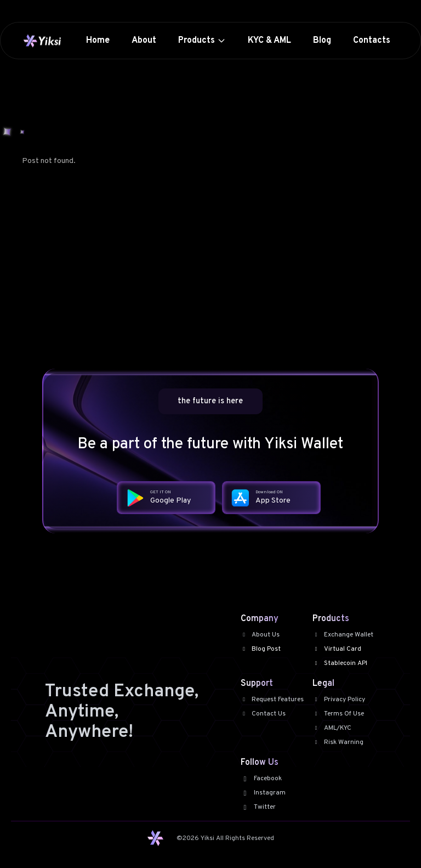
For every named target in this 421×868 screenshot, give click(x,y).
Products (202, 41)
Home (98, 41)
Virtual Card (337, 649)
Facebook (261, 779)
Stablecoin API (340, 663)
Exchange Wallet (343, 635)
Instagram (263, 793)
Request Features (272, 700)
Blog (322, 41)
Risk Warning (338, 742)
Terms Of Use (338, 714)
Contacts (372, 41)
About (144, 41)
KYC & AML (269, 41)
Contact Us (263, 714)
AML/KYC (332, 728)
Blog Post (261, 649)
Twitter (258, 807)
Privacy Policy (339, 700)
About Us (260, 635)
